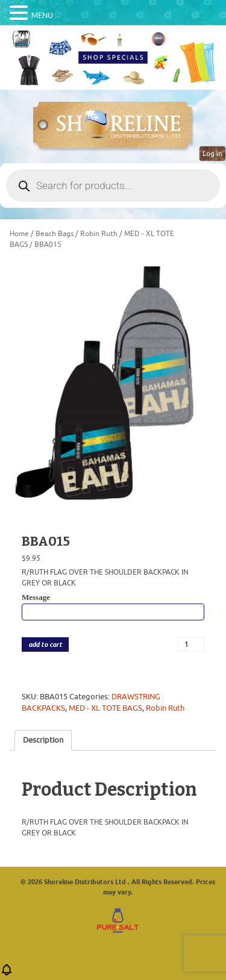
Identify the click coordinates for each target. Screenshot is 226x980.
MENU (42, 15)
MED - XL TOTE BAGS (105, 708)
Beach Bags (55, 234)
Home (19, 234)
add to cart (45, 645)
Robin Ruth (99, 234)
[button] (7, 974)
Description (43, 740)
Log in (212, 154)
